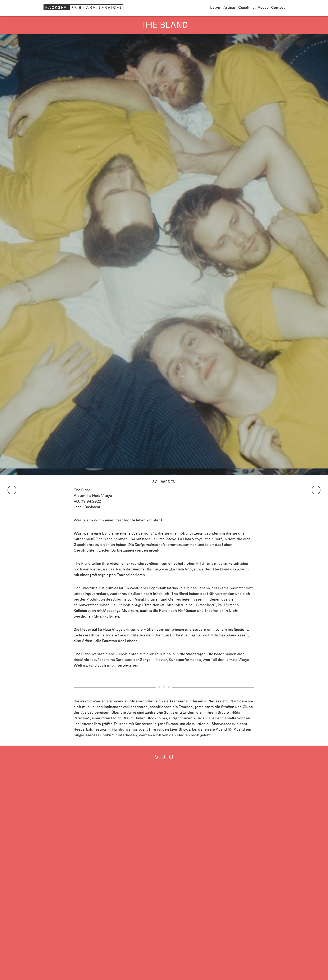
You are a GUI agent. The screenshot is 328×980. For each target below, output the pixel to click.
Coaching (246, 8)
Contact (278, 8)
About (263, 8)
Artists (229, 8)
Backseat (84, 7)
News (215, 8)
